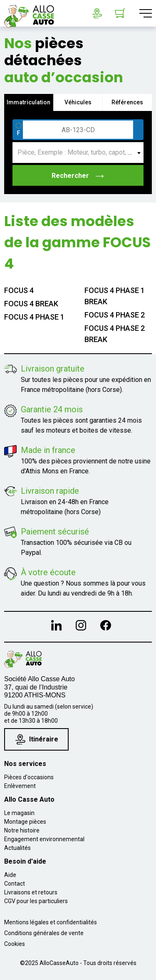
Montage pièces (25, 822)
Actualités (17, 848)
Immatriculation (28, 102)
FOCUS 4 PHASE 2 (115, 315)
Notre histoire (22, 830)
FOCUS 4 (19, 290)
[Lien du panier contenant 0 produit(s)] (120, 13)
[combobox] (78, 153)
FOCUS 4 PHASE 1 (34, 317)
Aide (10, 875)
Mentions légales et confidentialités (51, 922)
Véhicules (78, 102)
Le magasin (19, 813)
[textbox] (78, 153)
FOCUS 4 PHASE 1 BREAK (115, 296)
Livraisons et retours (31, 892)
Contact (15, 884)
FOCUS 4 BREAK (31, 304)
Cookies (15, 944)
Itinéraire (37, 740)
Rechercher (78, 176)
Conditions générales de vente (44, 933)
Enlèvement (20, 786)
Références (127, 102)
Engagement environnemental (44, 839)
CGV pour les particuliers (36, 901)
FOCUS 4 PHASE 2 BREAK (115, 334)
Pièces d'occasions (29, 777)
